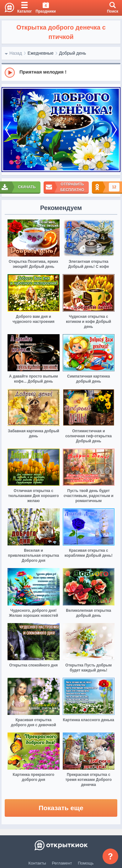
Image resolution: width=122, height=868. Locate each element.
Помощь (86, 863)
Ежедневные (41, 53)
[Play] (10, 73)
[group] (61, 72)
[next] (114, 130)
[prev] (8, 130)
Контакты (37, 863)
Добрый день (72, 53)
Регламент (62, 863)
